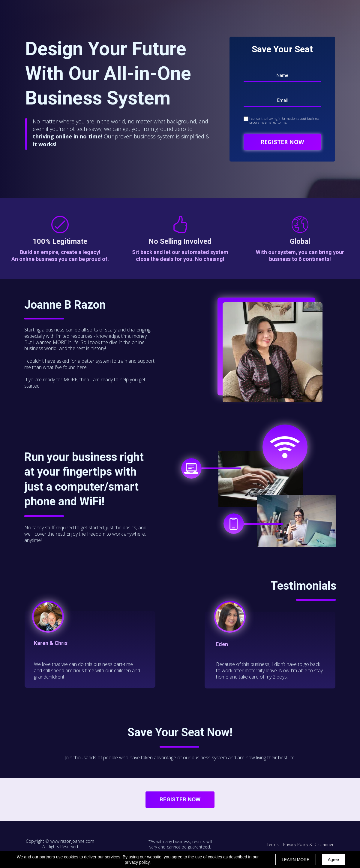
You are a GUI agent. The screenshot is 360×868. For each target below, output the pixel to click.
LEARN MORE (296, 860)
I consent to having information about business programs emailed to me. (284, 120)
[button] (180, 800)
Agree (333, 860)
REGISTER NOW (282, 142)
